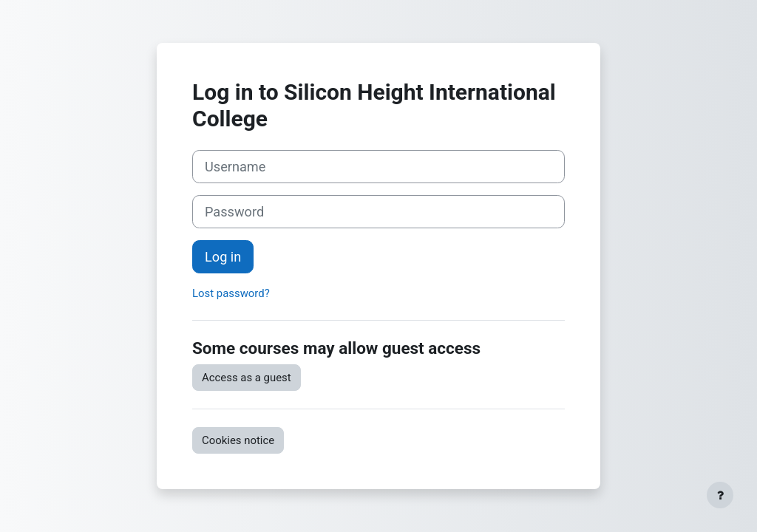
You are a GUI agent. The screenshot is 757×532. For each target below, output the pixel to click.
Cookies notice (238, 440)
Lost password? (231, 293)
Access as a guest (247, 378)
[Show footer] (720, 495)
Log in (223, 257)
